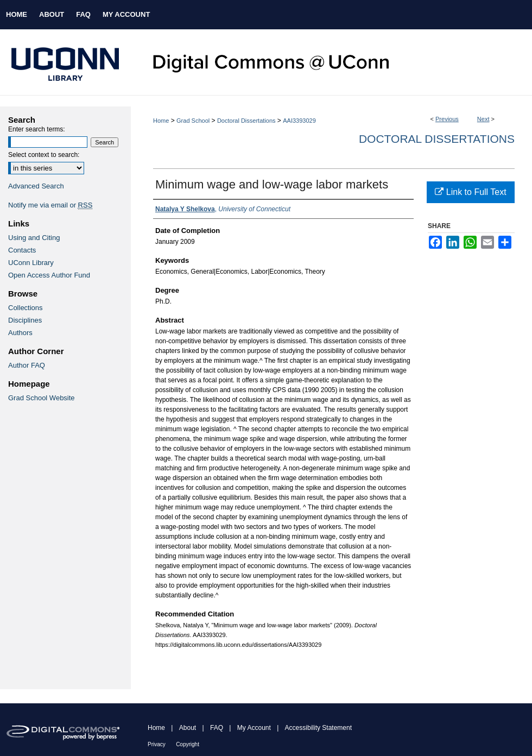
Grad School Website (42, 398)
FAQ (217, 728)
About (188, 728)
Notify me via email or (50, 205)
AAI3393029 (299, 121)
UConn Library (31, 263)
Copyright (188, 744)
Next (483, 119)
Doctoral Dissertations (246, 121)
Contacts (22, 250)
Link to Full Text (470, 192)
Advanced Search (36, 186)
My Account (254, 728)
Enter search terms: (37, 129)
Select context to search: (44, 155)
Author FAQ (27, 365)
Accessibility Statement (318, 728)
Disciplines (25, 320)
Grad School (193, 121)
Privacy (157, 744)
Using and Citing (34, 238)
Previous (447, 119)
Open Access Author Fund (49, 275)
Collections (26, 308)
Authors (20, 333)
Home (161, 121)
